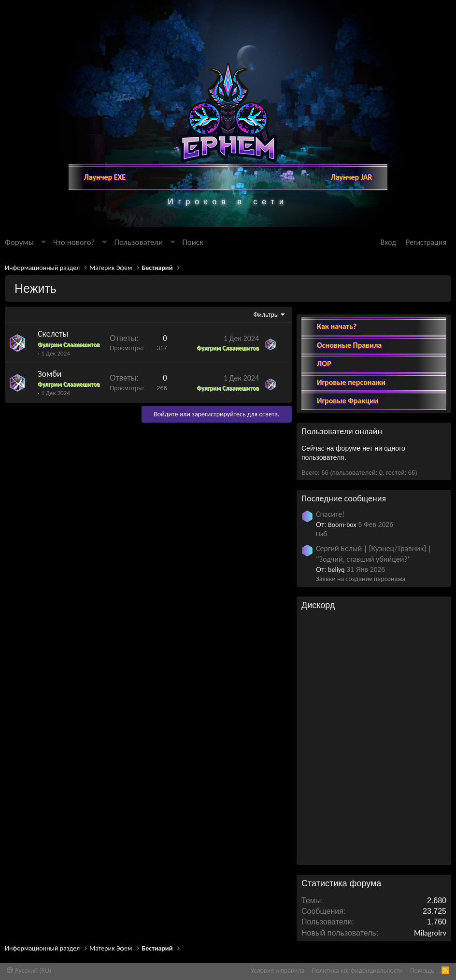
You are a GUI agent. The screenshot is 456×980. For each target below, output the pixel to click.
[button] (43, 242)
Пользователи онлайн (342, 424)
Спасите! (330, 506)
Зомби (50, 374)
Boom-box (342, 517)
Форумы (19, 242)
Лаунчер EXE (105, 177)
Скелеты (53, 334)
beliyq (336, 561)
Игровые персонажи (351, 374)
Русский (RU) (29, 971)
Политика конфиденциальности (357, 971)
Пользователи (138, 242)
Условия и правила (278, 971)
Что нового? (74, 242)
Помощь (422, 971)
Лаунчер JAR (352, 177)
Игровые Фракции (348, 392)
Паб (321, 526)
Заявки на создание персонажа (361, 571)
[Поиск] (193, 242)
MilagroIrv (430, 925)
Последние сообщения (344, 490)
